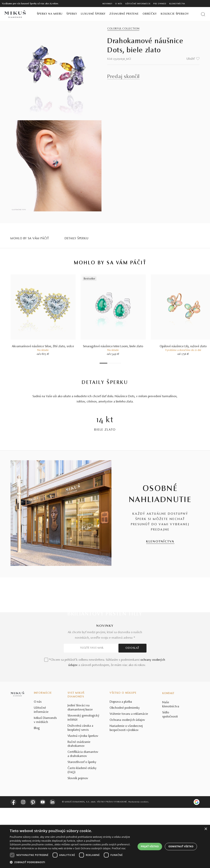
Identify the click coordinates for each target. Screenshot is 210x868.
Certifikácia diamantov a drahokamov (83, 814)
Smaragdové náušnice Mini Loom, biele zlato (113, 346)
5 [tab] (114, 363)
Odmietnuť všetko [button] (181, 846)
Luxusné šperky (93, 14)
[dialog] (105, 846)
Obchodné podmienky (125, 768)
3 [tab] (110, 363)
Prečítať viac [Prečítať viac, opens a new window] (119, 848)
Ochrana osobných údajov (127, 780)
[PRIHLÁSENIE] (199, 4)
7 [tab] (118, 363)
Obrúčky (150, 14)
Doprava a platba (121, 762)
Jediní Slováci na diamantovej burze (80, 768)
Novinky (107, 4)
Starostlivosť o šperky (82, 822)
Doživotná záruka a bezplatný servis (80, 788)
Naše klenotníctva (171, 765)
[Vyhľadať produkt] (203, 14)
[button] (71, 862)
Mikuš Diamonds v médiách (45, 780)
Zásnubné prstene (124, 14)
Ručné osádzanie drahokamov (79, 804)
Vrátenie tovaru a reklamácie (129, 774)
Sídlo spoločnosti (170, 775)
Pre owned (160, 4)
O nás (119, 4)
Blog (37, 788)
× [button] (206, 829)
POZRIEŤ (105, 622)
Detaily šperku (77, 239)
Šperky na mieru (50, 14)
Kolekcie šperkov (175, 14)
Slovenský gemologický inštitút (83, 778)
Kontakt (168, 754)
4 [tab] (112, 363)
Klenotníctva (177, 4)
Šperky (72, 14)
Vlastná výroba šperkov (83, 796)
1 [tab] (103, 363)
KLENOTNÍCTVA (160, 542)
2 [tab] (108, 363)
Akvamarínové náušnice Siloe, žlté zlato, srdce (43, 346)
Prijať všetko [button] (150, 846)
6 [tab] (116, 363)
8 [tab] (120, 363)
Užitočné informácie (138, 4)
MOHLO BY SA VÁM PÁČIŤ (30, 239)
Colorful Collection (123, 29)
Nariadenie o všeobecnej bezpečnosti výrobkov (126, 788)
